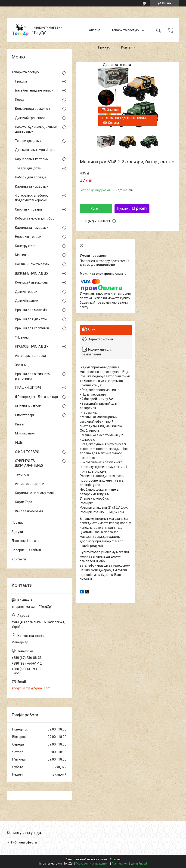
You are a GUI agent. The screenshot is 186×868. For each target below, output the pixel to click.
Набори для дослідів (31, 177)
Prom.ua (115, 859)
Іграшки (21, 81)
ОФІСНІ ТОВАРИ (27, 452)
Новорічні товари (28, 237)
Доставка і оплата (117, 65)
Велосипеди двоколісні (33, 109)
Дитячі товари (26, 292)
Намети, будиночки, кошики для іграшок (36, 129)
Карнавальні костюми (32, 159)
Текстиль (22, 474)
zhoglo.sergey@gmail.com (31, 688)
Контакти (128, 47)
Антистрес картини (30, 484)
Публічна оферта (24, 842)
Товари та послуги (126, 30)
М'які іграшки (25, 433)
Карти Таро (24, 502)
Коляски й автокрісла (31, 282)
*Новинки (22, 337)
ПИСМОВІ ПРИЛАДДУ (32, 346)
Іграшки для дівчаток (31, 319)
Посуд (20, 100)
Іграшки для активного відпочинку (32, 376)
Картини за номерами (32, 186)
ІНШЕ (19, 443)
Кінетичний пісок (28, 406)
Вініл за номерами (29, 511)
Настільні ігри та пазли (32, 264)
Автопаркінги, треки (30, 356)
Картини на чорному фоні (34, 493)
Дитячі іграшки (27, 301)
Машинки (22, 255)
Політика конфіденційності (129, 864)
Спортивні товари (28, 209)
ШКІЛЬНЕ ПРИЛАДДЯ (32, 273)
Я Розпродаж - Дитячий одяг (37, 397)
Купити (96, 209)
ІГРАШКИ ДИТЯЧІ (28, 388)
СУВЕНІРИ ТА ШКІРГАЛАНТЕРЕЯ (29, 463)
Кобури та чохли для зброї (35, 218)
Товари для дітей (28, 168)
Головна (94, 30)
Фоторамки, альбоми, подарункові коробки (31, 198)
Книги (20, 424)
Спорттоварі (24, 415)
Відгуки (17, 532)
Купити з (132, 209)
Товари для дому (28, 141)
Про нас (104, 47)
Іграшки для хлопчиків (32, 328)
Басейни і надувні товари (34, 90)
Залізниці (22, 365)
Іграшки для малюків (31, 310)
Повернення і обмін (26, 550)
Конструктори (26, 246)
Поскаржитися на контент (92, 864)
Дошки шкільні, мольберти (35, 150)
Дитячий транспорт (30, 118)
